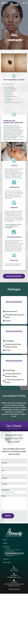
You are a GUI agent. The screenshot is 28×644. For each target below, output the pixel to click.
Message (4, 547)
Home (5, 591)
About (5, 594)
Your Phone (5, 535)
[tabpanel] (14, 454)
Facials (8, 599)
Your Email (4, 529)
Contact (6, 610)
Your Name (5, 514)
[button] (14, 276)
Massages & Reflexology (13, 601)
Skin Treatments (11, 604)
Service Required (6, 541)
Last (3, 522)
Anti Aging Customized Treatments (13, 606)
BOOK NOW (7, 614)
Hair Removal (10, 603)
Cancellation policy (14, 640)
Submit (8, 567)
